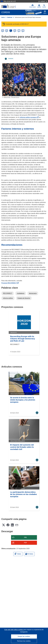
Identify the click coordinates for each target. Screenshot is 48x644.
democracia (33, 293)
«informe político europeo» (29, 117)
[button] (39, 6)
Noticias (10, 17)
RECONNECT (8, 293)
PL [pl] (23, 31)
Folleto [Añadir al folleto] (18, 554)
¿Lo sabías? (43, 1)
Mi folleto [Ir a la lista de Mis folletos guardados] (29, 554)
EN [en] (7, 31)
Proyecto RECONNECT (10, 283)
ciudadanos (21, 293)
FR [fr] (15, 31)
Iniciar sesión (33, 6)
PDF (26, 543)
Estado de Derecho (24, 298)
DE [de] (3, 31)
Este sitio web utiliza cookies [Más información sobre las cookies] (14, 630)
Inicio (3, 17)
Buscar (44, 6)
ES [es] (11, 31)
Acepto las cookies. (24, 636)
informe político (8, 298)
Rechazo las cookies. (24, 641)
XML (25, 537)
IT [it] (19, 31)
